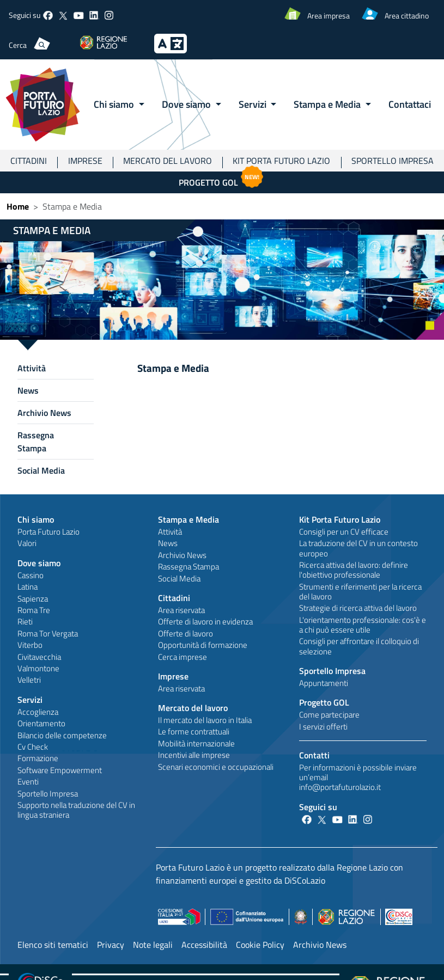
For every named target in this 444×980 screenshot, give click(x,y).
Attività (32, 368)
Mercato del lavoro (168, 161)
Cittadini (29, 161)
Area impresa (329, 16)
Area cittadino (407, 16)
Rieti (25, 621)
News (28, 390)
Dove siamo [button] (187, 104)
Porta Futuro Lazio (48, 532)
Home (18, 206)
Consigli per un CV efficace (344, 532)
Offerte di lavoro (185, 633)
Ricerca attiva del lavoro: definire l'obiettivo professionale (354, 570)
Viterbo (30, 645)
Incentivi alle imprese (194, 755)
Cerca (18, 45)
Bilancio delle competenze (62, 735)
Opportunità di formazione (203, 645)
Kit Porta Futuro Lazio (281, 161)
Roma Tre (34, 610)
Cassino (31, 575)
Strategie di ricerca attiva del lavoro (358, 608)
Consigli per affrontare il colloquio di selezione (359, 646)
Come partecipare (329, 715)
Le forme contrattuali (194, 731)
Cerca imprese (183, 657)
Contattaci (410, 104)
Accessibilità (204, 945)
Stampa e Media (188, 519)
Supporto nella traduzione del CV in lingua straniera (76, 810)
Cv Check (33, 747)
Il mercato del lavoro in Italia (205, 720)
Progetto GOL (222, 180)
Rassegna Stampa (36, 442)
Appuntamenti (324, 683)
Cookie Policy (260, 945)
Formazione (38, 758)
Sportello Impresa (48, 794)
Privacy (111, 945)
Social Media (41, 470)
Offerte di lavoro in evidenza (205, 621)
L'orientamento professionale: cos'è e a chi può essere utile (363, 625)
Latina (28, 587)
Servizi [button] (254, 104)
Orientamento (41, 723)
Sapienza (33, 599)
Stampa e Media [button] (328, 104)
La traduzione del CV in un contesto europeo (358, 548)
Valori (27, 543)
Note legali (153, 945)
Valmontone (38, 668)
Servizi (30, 700)
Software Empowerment (60, 770)
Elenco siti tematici (53, 945)
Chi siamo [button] (115, 104)
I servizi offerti (323, 727)
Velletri (29, 680)
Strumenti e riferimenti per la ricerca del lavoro (360, 592)
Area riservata (181, 610)
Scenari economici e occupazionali (216, 767)
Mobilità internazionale (196, 743)
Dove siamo (39, 563)
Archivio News (44, 413)
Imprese (85, 161)
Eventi (28, 782)
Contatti (314, 755)
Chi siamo (36, 519)
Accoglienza (38, 712)
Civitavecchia (39, 657)
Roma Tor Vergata (48, 633)
